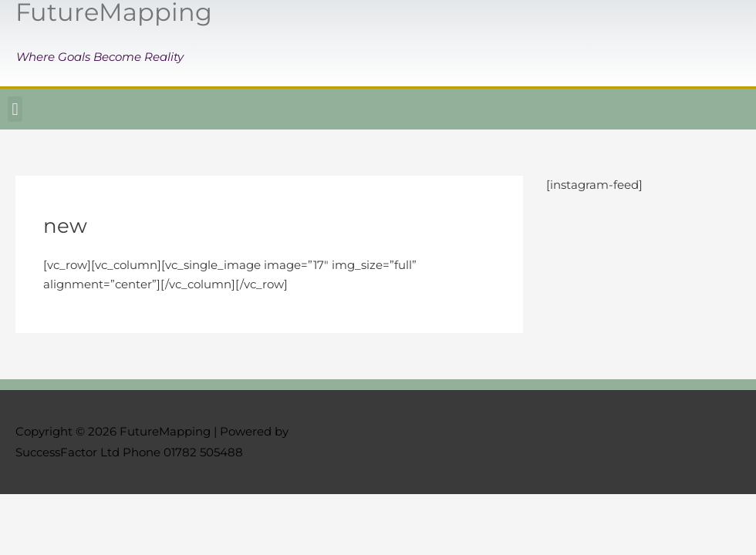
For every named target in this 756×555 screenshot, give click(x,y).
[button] (15, 109)
